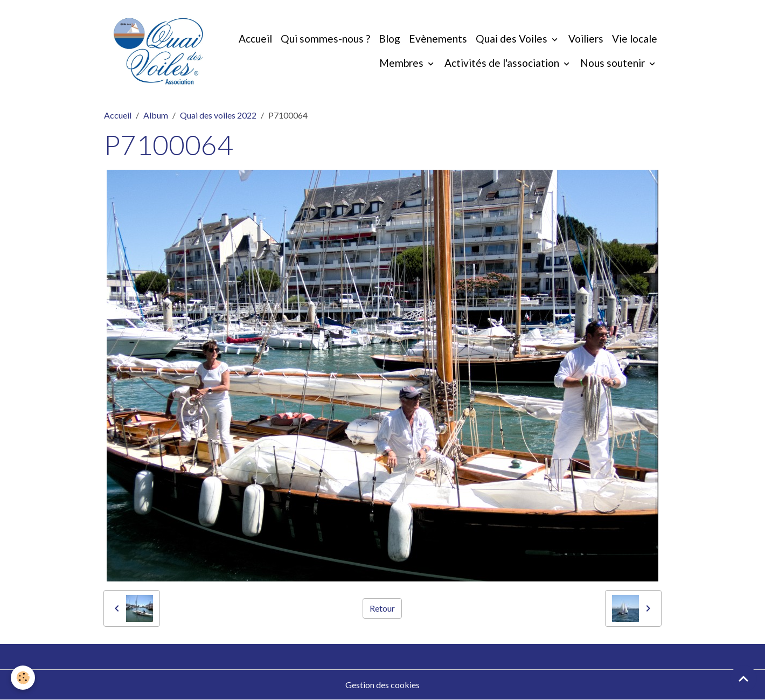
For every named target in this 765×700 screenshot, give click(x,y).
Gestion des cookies (382, 685)
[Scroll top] (743, 678)
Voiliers (586, 39)
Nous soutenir (614, 63)
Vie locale (635, 39)
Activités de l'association (503, 63)
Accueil (255, 39)
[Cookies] (23, 678)
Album (156, 115)
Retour (382, 608)
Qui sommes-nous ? (325, 39)
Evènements (438, 39)
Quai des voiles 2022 (218, 115)
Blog (390, 39)
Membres (402, 63)
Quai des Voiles (513, 39)
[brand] (158, 51)
